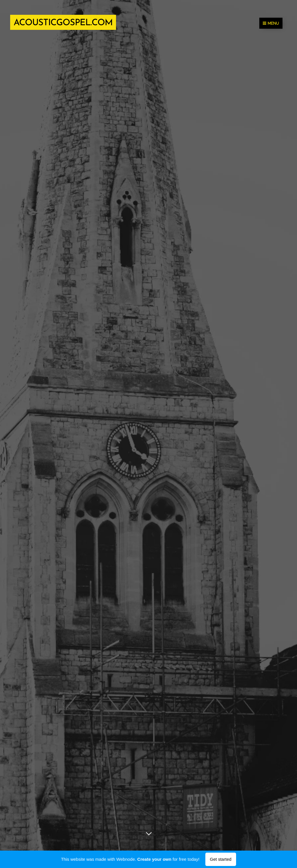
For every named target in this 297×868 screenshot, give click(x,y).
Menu (271, 23)
